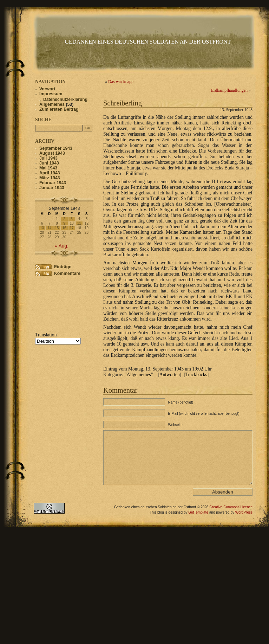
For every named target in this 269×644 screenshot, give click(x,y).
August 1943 (52, 153)
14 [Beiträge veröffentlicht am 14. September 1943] (49, 228)
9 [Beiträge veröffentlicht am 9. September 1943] (64, 223)
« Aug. (62, 246)
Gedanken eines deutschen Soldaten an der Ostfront (148, 42)
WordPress (244, 523)
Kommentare (67, 273)
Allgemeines (139, 375)
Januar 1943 (52, 188)
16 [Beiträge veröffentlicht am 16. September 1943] (64, 228)
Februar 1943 (53, 183)
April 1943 (50, 173)
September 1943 (56, 148)
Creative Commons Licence (231, 518)
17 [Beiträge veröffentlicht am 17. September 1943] (72, 228)
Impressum (51, 94)
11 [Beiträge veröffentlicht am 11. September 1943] (79, 223)
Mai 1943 (48, 168)
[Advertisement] (57, 303)
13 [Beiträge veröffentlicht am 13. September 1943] (42, 228)
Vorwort (47, 89)
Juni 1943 (49, 163)
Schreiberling (123, 103)
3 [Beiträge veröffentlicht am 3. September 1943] (72, 219)
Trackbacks (196, 375)
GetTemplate (198, 523)
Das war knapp (121, 82)
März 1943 (50, 178)
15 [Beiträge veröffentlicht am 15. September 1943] (57, 228)
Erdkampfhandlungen (229, 90)
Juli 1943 (48, 158)
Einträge (63, 267)
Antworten (170, 375)
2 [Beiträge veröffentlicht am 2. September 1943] (64, 219)
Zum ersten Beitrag (59, 109)
